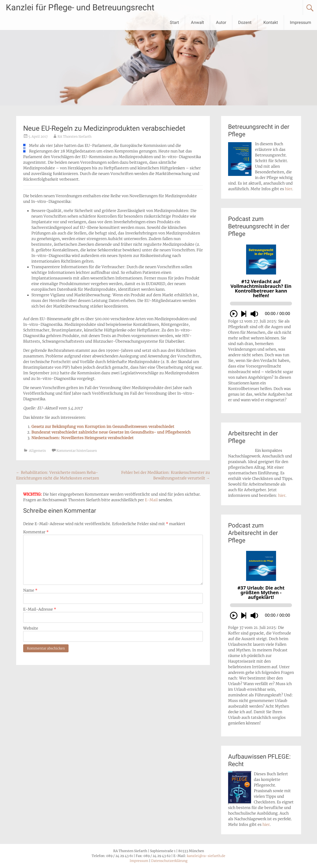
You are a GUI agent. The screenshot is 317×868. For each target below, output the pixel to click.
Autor (221, 22)
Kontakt (271, 22)
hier (289, 189)
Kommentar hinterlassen (77, 451)
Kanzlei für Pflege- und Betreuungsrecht (80, 7)
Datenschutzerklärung (169, 861)
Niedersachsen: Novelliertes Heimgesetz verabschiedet (82, 438)
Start (174, 22)
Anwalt (197, 22)
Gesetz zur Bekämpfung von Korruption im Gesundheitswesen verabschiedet (103, 427)
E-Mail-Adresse (40, 609)
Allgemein (37, 451)
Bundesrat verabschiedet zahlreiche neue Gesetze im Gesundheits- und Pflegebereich (111, 432)
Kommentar (36, 532)
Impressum (301, 22)
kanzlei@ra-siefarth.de (206, 856)
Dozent (245, 22)
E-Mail (151, 500)
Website (31, 628)
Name (30, 590)
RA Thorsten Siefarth (75, 137)
